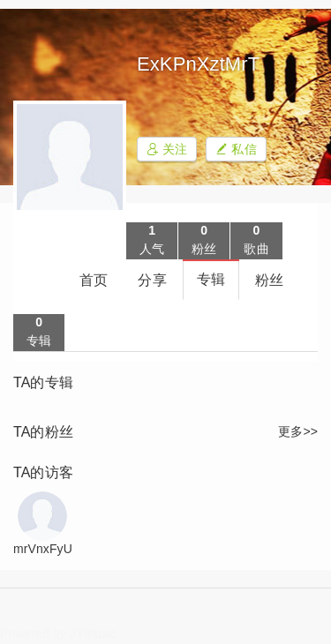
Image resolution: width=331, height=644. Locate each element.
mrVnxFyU (43, 549)
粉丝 (269, 280)
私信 (236, 149)
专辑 (211, 279)
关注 (167, 149)
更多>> (298, 431)
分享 (152, 280)
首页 (94, 280)
